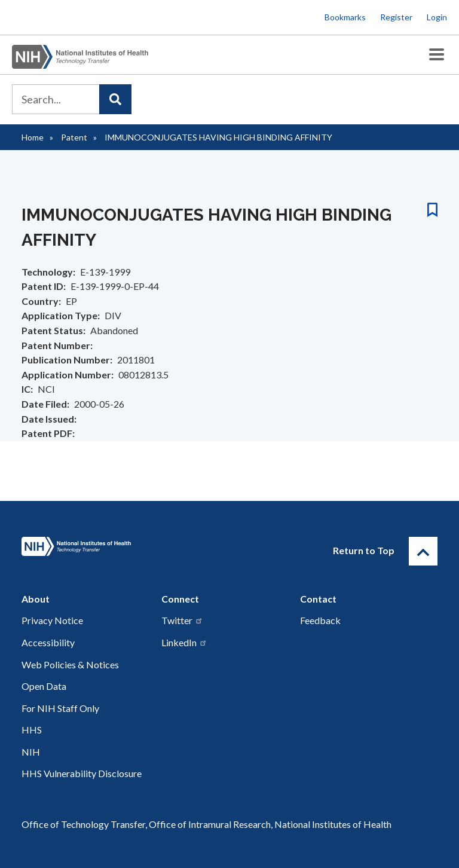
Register (396, 17)
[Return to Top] (423, 551)
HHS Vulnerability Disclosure (82, 773)
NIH (31, 752)
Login (437, 17)
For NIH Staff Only (60, 708)
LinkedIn (184, 642)
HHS (32, 730)
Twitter (182, 620)
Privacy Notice (52, 620)
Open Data (44, 686)
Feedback (320, 620)
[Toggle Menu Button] (437, 55)
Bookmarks (345, 17)
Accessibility (48, 642)
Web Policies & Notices (70, 664)
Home (33, 137)
